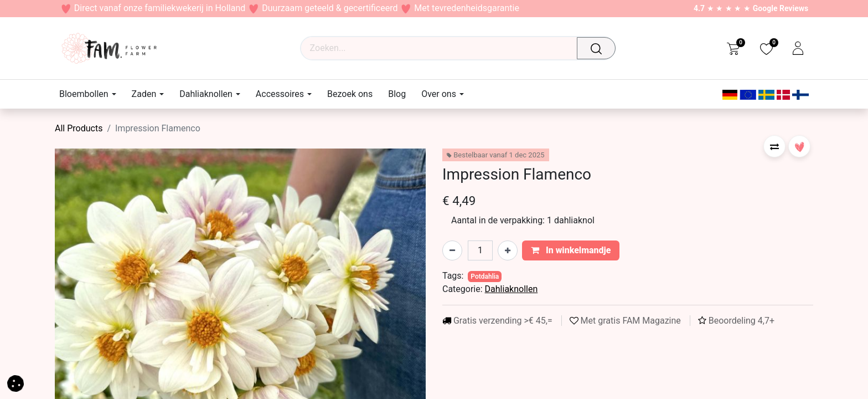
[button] (774, 146)
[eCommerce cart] (733, 48)
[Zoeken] (600, 48)
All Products (79, 128)
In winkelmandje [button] (571, 250)
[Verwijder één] (452, 250)
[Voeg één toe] (508, 250)
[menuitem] (350, 94)
